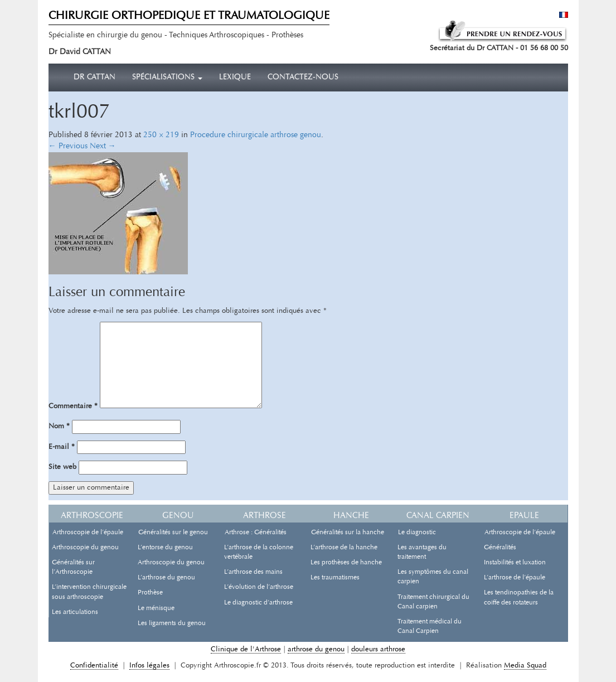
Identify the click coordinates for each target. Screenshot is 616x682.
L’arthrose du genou (166, 578)
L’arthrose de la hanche (344, 548)
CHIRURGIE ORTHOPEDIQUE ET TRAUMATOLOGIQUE (189, 16)
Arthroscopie (92, 516)
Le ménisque (156, 608)
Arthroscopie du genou (85, 548)
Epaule (524, 516)
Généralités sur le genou (173, 533)
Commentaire (73, 406)
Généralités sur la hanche (348, 533)
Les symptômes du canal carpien (433, 577)
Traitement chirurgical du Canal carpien (433, 602)
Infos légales (149, 666)
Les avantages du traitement (422, 552)
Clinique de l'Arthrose (246, 649)
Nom (59, 426)
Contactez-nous (303, 78)
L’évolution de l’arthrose (259, 587)
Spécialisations (167, 78)
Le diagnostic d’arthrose (258, 603)
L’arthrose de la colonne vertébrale (259, 552)
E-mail (62, 447)
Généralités (500, 548)
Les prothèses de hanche (346, 563)
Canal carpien (438, 516)
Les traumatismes (335, 578)
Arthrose (265, 516)
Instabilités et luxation (515, 563)
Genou (178, 516)
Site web (62, 467)
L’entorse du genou (165, 548)
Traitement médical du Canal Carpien (430, 627)
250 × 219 (161, 136)
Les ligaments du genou (172, 623)
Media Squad (525, 666)
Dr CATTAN (94, 78)
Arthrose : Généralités (256, 533)
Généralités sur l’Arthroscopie (73, 567)
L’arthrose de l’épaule (515, 578)
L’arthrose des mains (253, 572)
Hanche (351, 516)
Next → (103, 147)
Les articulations (75, 612)
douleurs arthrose (378, 649)
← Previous (68, 147)
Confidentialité (94, 666)
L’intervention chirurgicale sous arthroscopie (89, 592)
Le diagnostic (417, 533)
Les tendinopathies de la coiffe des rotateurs (519, 598)
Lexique (235, 78)
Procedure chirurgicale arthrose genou (256, 136)
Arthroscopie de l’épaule (88, 533)
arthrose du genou (316, 649)
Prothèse (150, 593)
